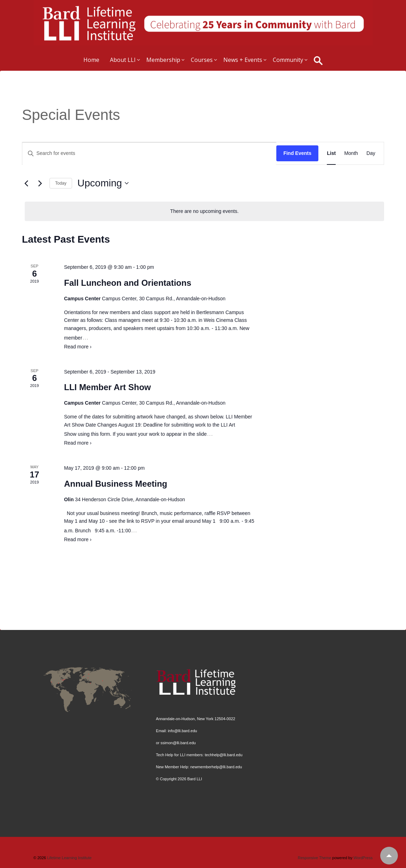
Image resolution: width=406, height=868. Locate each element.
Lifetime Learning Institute (69, 858)
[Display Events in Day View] (371, 153)
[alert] (204, 211)
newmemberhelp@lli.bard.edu (216, 767)
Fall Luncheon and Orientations (128, 283)
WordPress (363, 858)
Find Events (297, 153)
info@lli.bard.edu (183, 731)
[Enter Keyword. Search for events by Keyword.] (149, 153)
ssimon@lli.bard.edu (178, 743)
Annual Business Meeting (116, 484)
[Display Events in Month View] (351, 153)
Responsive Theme (315, 858)
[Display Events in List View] (331, 153)
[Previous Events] (26, 183)
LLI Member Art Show (107, 387)
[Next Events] (40, 183)
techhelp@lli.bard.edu (223, 755)
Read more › (78, 347)
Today (61, 183)
